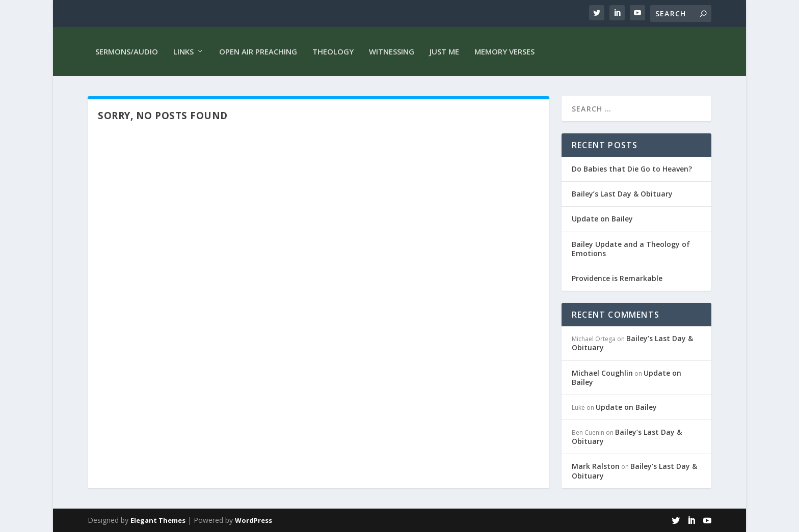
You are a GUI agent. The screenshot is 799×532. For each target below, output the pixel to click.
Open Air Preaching (258, 51)
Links (183, 51)
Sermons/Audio (127, 51)
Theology (333, 51)
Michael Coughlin (602, 373)
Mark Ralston (596, 466)
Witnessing (392, 51)
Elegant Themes (158, 520)
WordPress (254, 520)
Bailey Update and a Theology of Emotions (631, 249)
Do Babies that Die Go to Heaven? (632, 169)
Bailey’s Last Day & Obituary (622, 194)
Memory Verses (504, 51)
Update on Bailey (602, 219)
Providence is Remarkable (617, 278)
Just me (444, 51)
